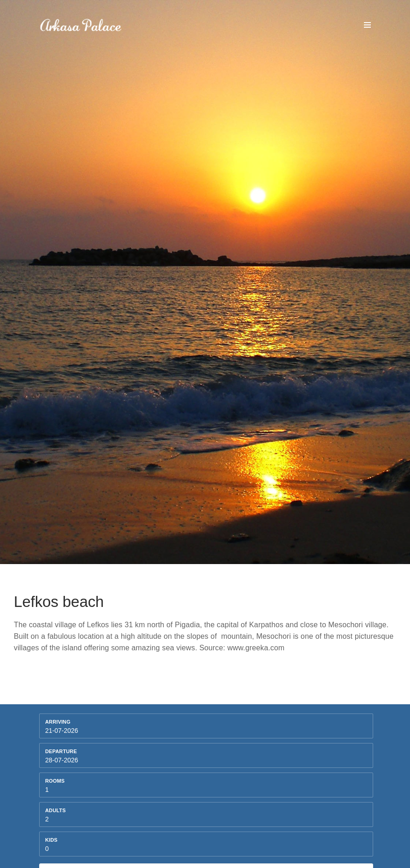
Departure (61, 751)
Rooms (55, 781)
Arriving (58, 722)
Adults (56, 810)
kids (51, 840)
